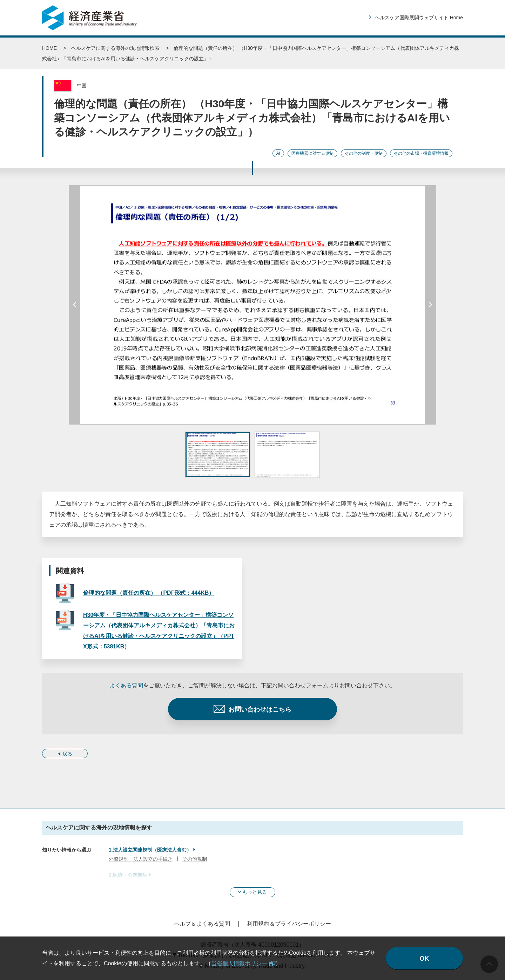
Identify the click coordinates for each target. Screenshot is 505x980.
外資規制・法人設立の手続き (141, 859)
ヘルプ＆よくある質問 (202, 924)
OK (425, 959)
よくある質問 (126, 685)
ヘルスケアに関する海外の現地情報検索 (115, 48)
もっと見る (255, 892)
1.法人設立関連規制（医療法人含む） (150, 850)
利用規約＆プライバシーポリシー (289, 924)
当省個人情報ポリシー (239, 963)
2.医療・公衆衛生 (128, 875)
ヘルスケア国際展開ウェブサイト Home (419, 18)
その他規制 (195, 859)
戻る (67, 754)
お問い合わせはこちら (260, 709)
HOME (49, 48)
